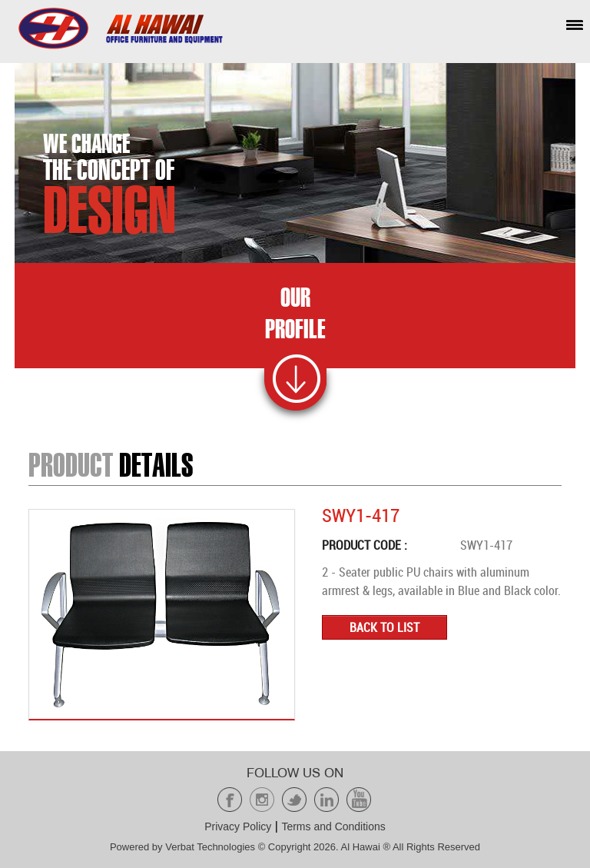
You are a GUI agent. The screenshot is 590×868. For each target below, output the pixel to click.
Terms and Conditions (333, 826)
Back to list (384, 627)
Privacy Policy (238, 826)
